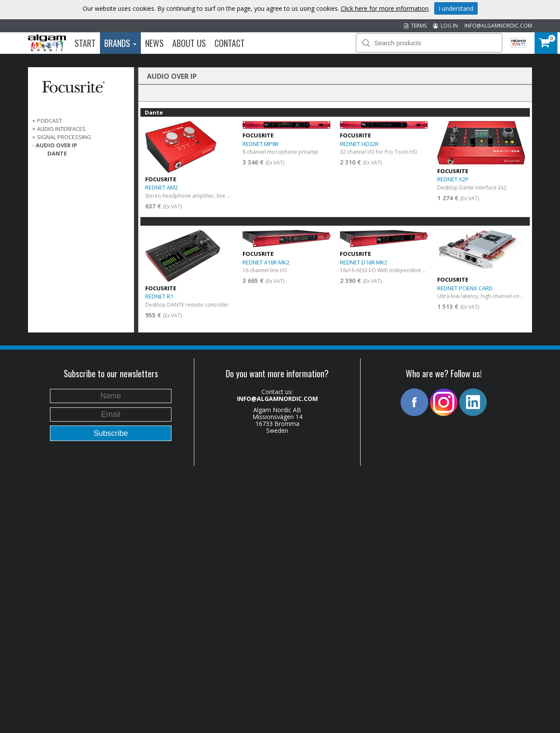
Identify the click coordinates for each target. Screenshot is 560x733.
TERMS (415, 26)
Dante (57, 153)
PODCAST (50, 121)
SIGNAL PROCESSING (64, 137)
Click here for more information (385, 8)
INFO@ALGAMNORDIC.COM (498, 26)
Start (85, 43)
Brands (120, 43)
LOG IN (445, 26)
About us (189, 43)
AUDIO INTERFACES (61, 129)
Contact (230, 43)
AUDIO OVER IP (56, 145)
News (154, 43)
